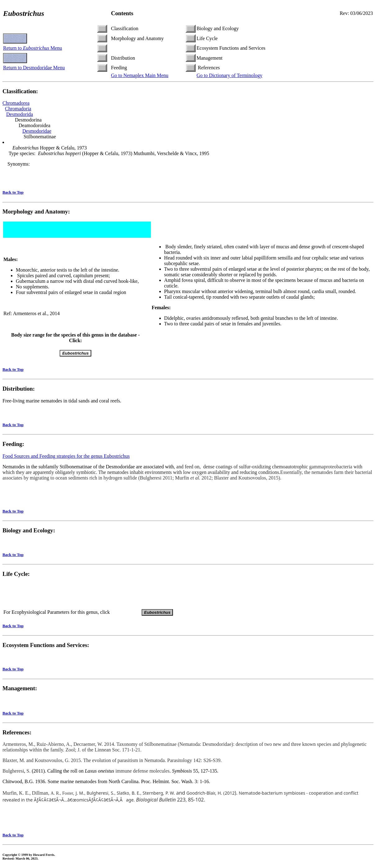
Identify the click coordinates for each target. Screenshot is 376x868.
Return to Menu (33, 48)
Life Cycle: (16, 574)
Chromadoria (18, 109)
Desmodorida (20, 114)
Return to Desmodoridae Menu (34, 68)
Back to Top (13, 192)
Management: (20, 688)
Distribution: (19, 389)
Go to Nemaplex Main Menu (140, 75)
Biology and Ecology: (29, 530)
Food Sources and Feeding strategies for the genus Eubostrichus (66, 456)
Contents (122, 13)
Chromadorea (16, 103)
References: (17, 732)
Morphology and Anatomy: (36, 211)
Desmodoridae (37, 131)
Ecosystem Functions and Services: (46, 645)
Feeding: (13, 444)
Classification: (20, 91)
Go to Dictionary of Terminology (229, 75)
